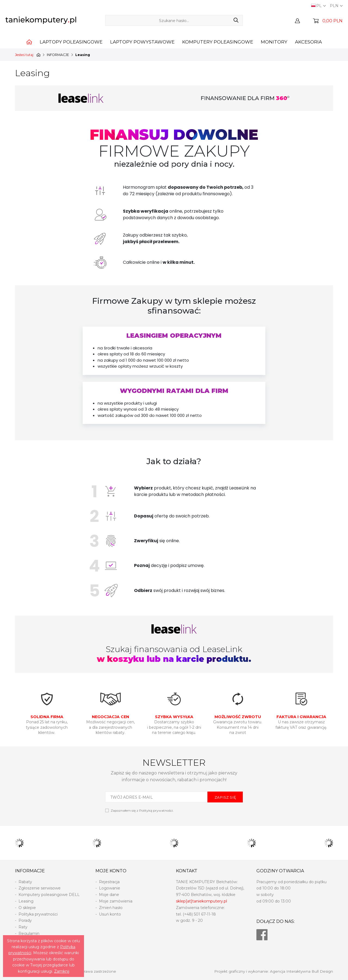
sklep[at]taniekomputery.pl (201, 901)
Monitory (274, 42)
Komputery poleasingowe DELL (49, 895)
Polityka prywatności (38, 914)
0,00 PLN (333, 21)
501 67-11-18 (205, 914)
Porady (25, 920)
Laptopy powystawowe (142, 42)
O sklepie (27, 908)
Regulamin (29, 934)
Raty (23, 927)
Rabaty (25, 882)
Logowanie (110, 888)
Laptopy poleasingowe (71, 42)
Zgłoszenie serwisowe (40, 888)
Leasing (26, 901)
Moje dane (109, 895)
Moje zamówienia (116, 901)
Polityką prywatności (156, 810)
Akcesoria (308, 42)
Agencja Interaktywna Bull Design (302, 971)
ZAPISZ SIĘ (225, 797)
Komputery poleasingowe (218, 42)
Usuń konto (110, 914)
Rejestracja (109, 882)
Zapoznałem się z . (142, 810)
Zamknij (62, 971)
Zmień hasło (111, 908)
